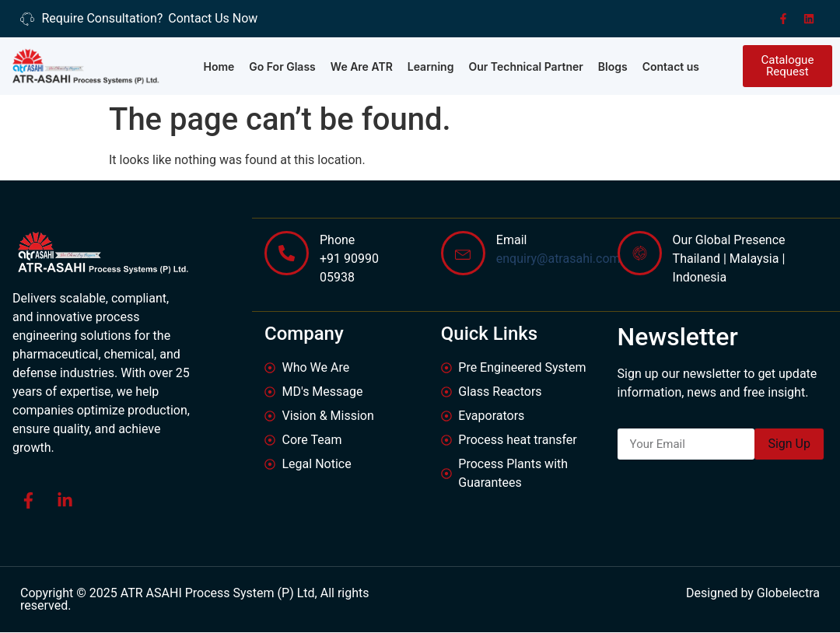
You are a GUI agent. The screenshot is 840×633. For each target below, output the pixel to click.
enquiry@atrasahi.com (558, 258)
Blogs (613, 66)
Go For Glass (282, 66)
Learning (431, 66)
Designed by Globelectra (753, 594)
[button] (788, 66)
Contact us (671, 66)
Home (219, 66)
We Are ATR (362, 66)
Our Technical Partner (525, 66)
